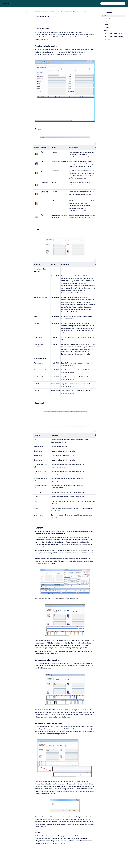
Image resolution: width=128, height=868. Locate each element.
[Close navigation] (27, 11)
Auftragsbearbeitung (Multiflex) (71, 11)
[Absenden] (102, 4)
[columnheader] (37, 148)
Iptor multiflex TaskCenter (41, 11)
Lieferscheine (84, 11)
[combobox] (113, 4)
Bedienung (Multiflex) (55, 11)
